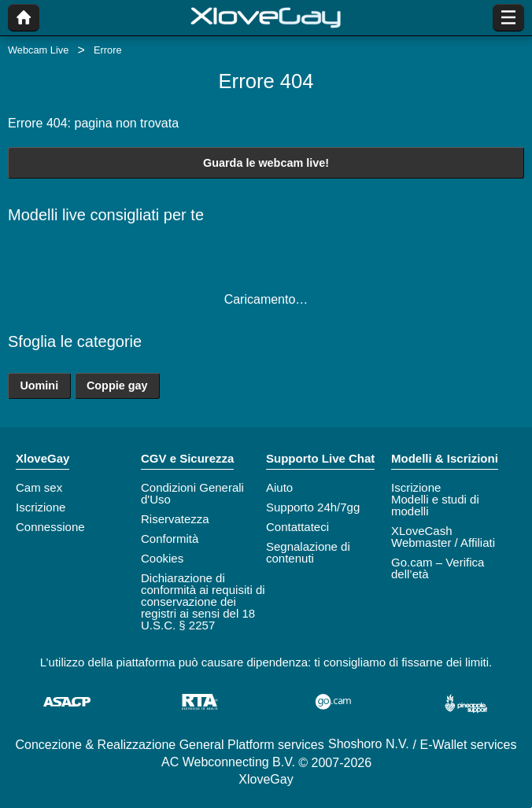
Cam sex (39, 487)
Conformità (170, 539)
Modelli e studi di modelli (435, 505)
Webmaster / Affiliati (443, 542)
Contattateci (297, 527)
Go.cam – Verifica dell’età (438, 568)
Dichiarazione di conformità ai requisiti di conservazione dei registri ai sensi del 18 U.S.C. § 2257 (203, 601)
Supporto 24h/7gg (313, 507)
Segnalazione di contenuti (308, 552)
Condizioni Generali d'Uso (192, 493)
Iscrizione (41, 507)
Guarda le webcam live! (266, 163)
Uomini (39, 386)
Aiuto (279, 487)
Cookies (162, 558)
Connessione (50, 527)
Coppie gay (117, 386)
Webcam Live (38, 50)
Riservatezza (175, 519)
